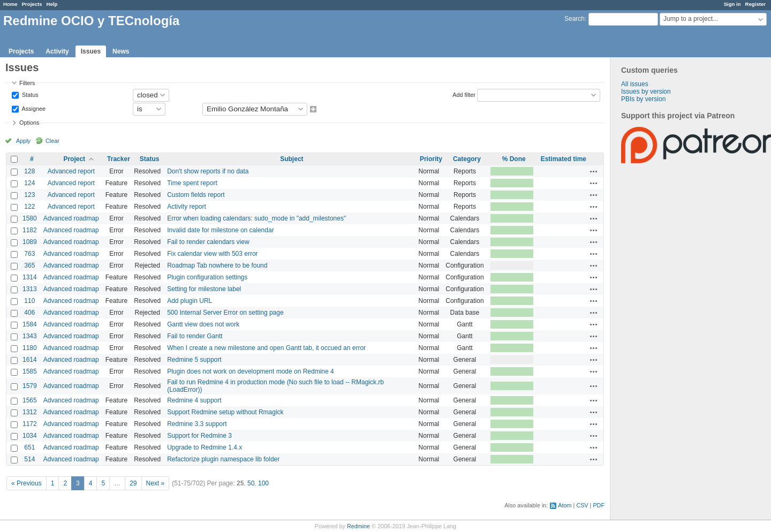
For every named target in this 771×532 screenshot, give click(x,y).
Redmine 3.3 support (197, 424)
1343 (30, 336)
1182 (30, 230)
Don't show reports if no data (208, 171)
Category (467, 159)
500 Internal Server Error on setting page (225, 313)
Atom (565, 505)
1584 (30, 324)
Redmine (358, 526)
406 (29, 313)
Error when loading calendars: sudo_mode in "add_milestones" (256, 218)
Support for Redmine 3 (199, 436)
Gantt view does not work (203, 324)
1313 (30, 289)
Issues (91, 51)
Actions (594, 171)
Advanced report (71, 171)
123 (29, 195)
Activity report (187, 207)
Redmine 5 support (194, 360)
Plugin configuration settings (207, 277)
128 (29, 171)
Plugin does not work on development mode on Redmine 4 (251, 371)
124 (29, 183)
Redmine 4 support (194, 400)
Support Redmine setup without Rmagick (225, 412)
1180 (30, 348)
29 (133, 483)
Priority (431, 159)
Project (74, 159)
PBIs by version (643, 99)
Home (10, 4)
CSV (582, 505)
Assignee (33, 108)
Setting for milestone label (204, 289)
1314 (30, 277)
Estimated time (564, 159)
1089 (30, 242)
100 (263, 483)
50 (251, 483)
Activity (57, 51)
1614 (30, 360)
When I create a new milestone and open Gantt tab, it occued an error (266, 348)
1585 (30, 371)
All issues (635, 84)
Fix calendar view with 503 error (212, 254)
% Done (514, 159)
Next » (156, 483)
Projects (32, 4)
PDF (599, 505)
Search (575, 19)
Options (29, 123)
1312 (30, 412)
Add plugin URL (190, 301)
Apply (23, 141)
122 (29, 207)
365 (29, 265)
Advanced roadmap (71, 218)
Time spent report (192, 183)
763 (29, 254)
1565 (30, 400)
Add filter (464, 94)
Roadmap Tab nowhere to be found (217, 265)
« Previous (27, 483)
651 (29, 447)
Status (29, 94)
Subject (292, 159)
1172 (30, 424)
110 (29, 301)
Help (52, 4)
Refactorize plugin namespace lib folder (223, 459)
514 (29, 459)
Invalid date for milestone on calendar (220, 230)
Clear (52, 141)
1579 (30, 386)
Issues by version (646, 92)
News (121, 51)
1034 (30, 436)
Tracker (119, 159)
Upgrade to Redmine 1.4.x (205, 447)
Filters (27, 83)
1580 (30, 218)
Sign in (732, 4)
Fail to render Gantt (195, 336)
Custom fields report (196, 195)
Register (755, 4)
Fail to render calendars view (208, 242)
